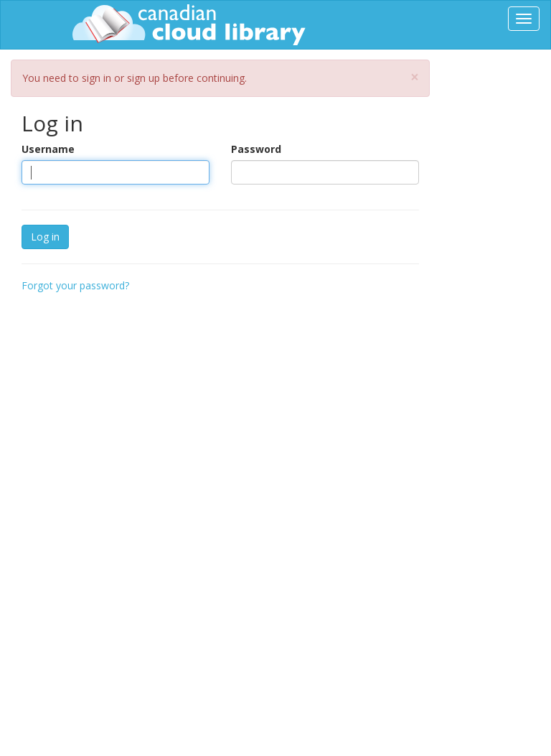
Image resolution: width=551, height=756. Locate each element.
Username (48, 149)
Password (256, 149)
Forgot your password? (75, 285)
